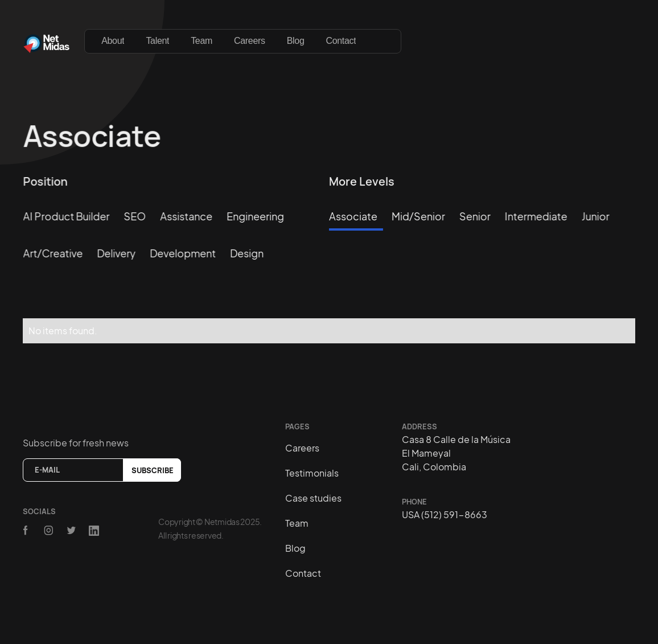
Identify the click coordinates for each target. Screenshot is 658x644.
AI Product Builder (67, 216)
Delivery (116, 253)
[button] (384, 35)
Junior (596, 216)
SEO (135, 216)
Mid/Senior (418, 216)
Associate (353, 216)
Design (247, 253)
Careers (250, 41)
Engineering (255, 216)
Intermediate (536, 216)
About (113, 41)
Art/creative (53, 253)
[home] (47, 41)
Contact (341, 41)
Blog (296, 41)
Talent (157, 41)
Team (201, 41)
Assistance (186, 216)
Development (183, 253)
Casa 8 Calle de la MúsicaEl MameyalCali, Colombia (456, 453)
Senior (475, 216)
